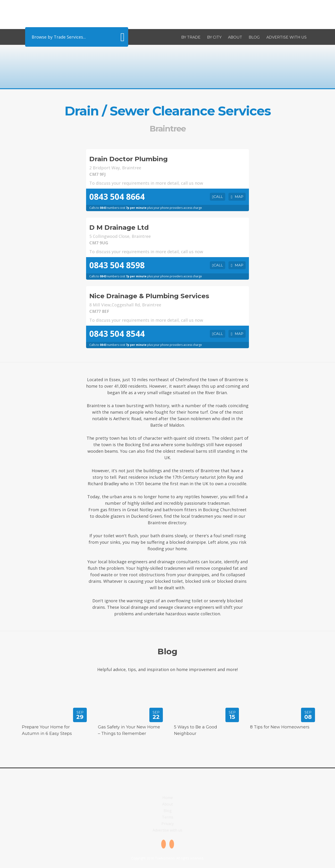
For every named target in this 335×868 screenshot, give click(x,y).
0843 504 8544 (117, 334)
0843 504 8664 (117, 197)
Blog (254, 37)
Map (239, 197)
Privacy (168, 824)
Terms (168, 817)
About (235, 37)
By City (214, 37)
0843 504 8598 (117, 265)
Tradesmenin (77, 13)
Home (168, 798)
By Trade (191, 37)
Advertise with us (286, 37)
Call (218, 197)
